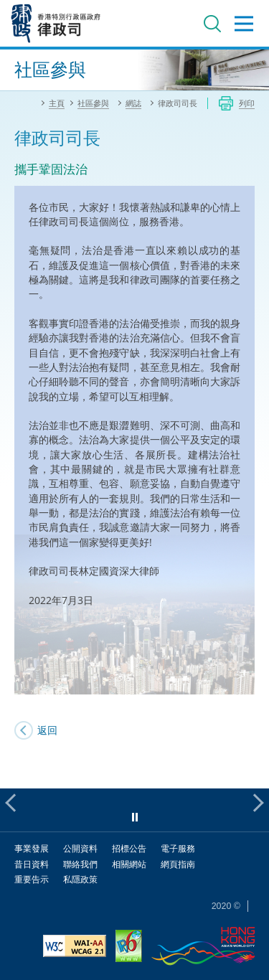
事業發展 (32, 848)
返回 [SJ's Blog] (47, 730)
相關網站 (129, 864)
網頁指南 (178, 864)
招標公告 (129, 848)
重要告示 (32, 879)
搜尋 (212, 24)
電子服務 (178, 848)
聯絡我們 (80, 864)
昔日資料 (32, 864)
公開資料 (80, 848)
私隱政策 (80, 879)
